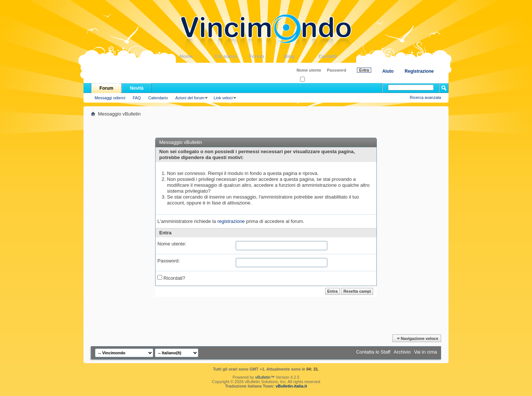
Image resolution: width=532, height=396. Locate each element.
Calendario (158, 98)
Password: (169, 261)
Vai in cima (425, 352)
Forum (266, 56)
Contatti (336, 56)
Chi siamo (232, 56)
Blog (301, 56)
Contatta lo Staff (373, 352)
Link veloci (223, 98)
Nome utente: (172, 244)
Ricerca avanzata (425, 97)
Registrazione (419, 71)
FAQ (137, 98)
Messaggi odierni (110, 98)
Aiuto (388, 71)
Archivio (402, 352)
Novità (137, 88)
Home (197, 56)
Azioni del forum (190, 98)
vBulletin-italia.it (291, 386)
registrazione (231, 221)
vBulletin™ (265, 377)
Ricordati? (311, 80)
